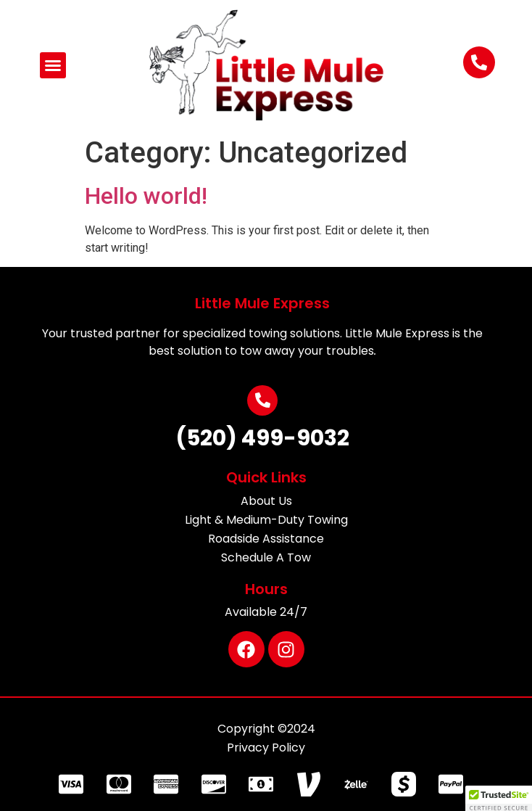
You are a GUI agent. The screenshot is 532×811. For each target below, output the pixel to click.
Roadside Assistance (266, 539)
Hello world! (146, 196)
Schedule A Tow (266, 557)
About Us (266, 501)
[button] (53, 65)
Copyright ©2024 (266, 729)
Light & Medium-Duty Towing (266, 520)
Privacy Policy (266, 748)
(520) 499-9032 (262, 438)
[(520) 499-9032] (262, 400)
